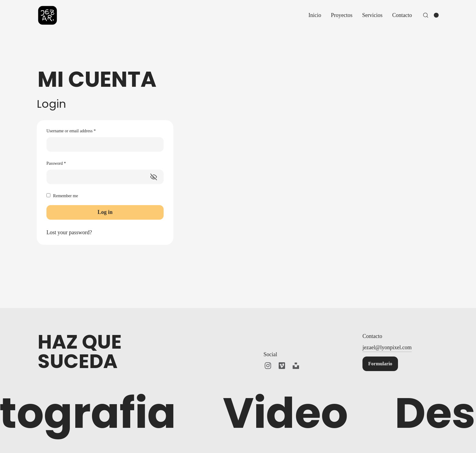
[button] (380, 364)
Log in (105, 212)
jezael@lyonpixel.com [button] (387, 347)
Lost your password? (69, 232)
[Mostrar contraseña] (154, 177)
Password (56, 163)
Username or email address (71, 131)
